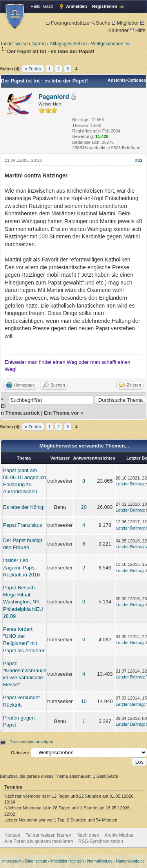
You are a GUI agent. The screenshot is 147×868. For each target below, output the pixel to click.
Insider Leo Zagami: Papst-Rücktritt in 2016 (22, 567)
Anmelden (77, 6)
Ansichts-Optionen (127, 80)
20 (83, 507)
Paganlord (54, 97)
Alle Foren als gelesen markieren (39, 841)
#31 (139, 160)
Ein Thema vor (62, 413)
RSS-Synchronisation (101, 841)
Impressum (12, 861)
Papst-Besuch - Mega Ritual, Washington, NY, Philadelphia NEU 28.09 (23, 602)
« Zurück (33, 69)
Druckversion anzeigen (31, 742)
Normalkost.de (100, 861)
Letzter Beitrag (130, 484)
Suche (101, 23)
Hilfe (138, 30)
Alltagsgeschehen (68, 44)
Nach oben (88, 835)
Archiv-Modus (119, 835)
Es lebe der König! (24, 507)
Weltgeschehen (107, 44)
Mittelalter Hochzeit (67, 861)
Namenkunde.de (130, 861)
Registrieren (105, 6)
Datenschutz (36, 861)
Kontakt (12, 835)
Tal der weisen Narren (23, 44)
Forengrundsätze (68, 23)
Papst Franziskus (23, 525)
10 (83, 701)
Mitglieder (125, 23)
